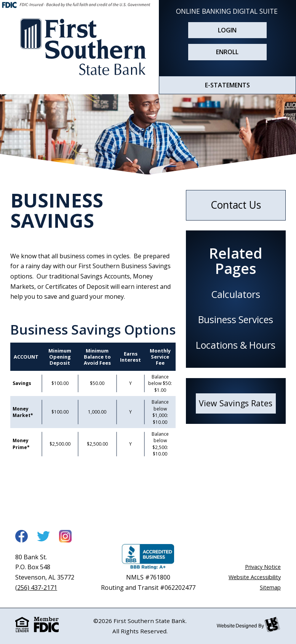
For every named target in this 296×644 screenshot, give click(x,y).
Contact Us (236, 205)
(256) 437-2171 (36, 588)
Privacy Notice (263, 567)
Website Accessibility (255, 577)
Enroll (227, 52)
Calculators (236, 294)
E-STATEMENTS (227, 85)
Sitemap (270, 587)
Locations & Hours (236, 345)
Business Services (236, 319)
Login (227, 30)
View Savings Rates (236, 403)
